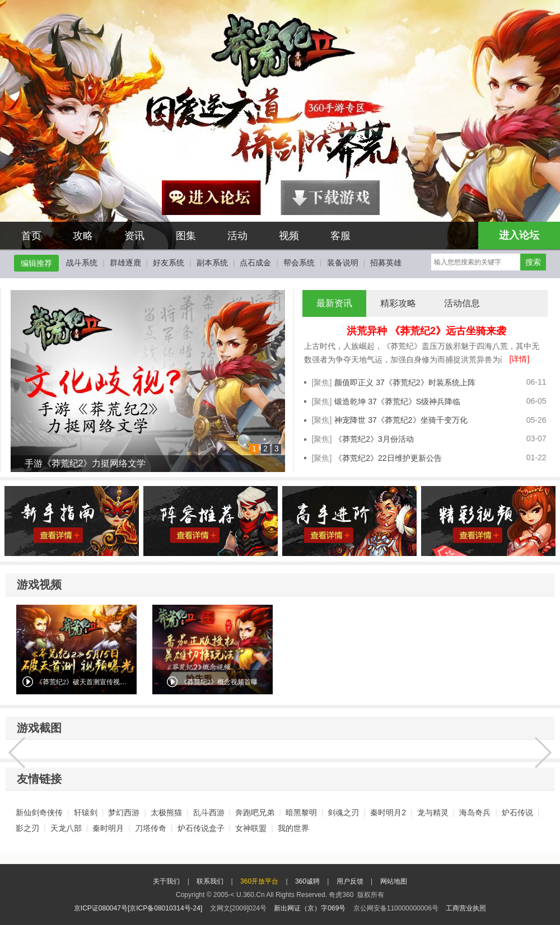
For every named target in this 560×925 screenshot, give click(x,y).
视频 (289, 236)
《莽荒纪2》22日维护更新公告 (388, 458)
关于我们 (166, 881)
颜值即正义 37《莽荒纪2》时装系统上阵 (405, 382)
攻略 (83, 236)
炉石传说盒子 (201, 828)
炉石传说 (517, 812)
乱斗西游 (209, 812)
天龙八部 (66, 828)
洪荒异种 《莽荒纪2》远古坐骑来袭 (426, 331)
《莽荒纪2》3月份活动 (374, 439)
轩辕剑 (86, 812)
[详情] (520, 359)
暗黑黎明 (301, 812)
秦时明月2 (388, 812)
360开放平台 (259, 881)
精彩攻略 (398, 303)
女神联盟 (251, 828)
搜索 (533, 262)
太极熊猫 (166, 812)
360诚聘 (307, 881)
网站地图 (394, 881)
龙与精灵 (433, 812)
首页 (31, 236)
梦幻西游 (124, 812)
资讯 (134, 236)
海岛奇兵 (475, 812)
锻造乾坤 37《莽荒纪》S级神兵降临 (397, 401)
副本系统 (212, 263)
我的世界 (293, 828)
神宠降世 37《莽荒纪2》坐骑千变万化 (401, 420)
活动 (237, 236)
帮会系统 (299, 263)
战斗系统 (82, 263)
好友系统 (169, 263)
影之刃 (27, 828)
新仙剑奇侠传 (39, 812)
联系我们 (210, 881)
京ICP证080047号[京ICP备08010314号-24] (138, 908)
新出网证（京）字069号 (310, 908)
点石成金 (255, 263)
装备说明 (343, 263)
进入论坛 (519, 235)
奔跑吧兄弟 (255, 812)
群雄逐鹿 (125, 263)
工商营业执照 (466, 908)
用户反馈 (350, 881)
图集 (186, 236)
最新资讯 (334, 303)
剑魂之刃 (343, 812)
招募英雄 (386, 263)
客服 (340, 236)
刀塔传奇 (151, 828)
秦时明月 (108, 828)
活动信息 (462, 303)
